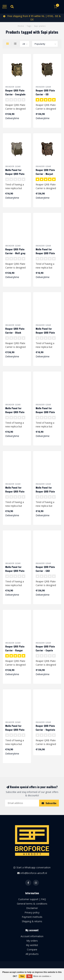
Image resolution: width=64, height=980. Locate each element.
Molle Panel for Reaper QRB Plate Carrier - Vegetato (15, 730)
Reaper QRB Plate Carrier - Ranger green (15, 650)
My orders (32, 941)
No (29, 976)
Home (21, 26)
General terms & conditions (32, 904)
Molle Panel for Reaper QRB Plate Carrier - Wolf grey (46, 332)
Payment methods (32, 917)
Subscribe (49, 803)
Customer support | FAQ (32, 899)
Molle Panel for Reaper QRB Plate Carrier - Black (15, 571)
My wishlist (32, 945)
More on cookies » (42, 976)
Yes (22, 976)
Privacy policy (32, 912)
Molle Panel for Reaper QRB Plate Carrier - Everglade (46, 253)
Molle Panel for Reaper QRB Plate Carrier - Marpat (45, 412)
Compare (32, 949)
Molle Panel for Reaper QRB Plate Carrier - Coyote (15, 491)
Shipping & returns (32, 921)
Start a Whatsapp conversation (33, 867)
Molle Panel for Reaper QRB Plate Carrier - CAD (45, 491)
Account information (32, 936)
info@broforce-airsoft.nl (34, 873)
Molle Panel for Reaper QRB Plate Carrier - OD (15, 174)
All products (32, 954)
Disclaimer (32, 908)
